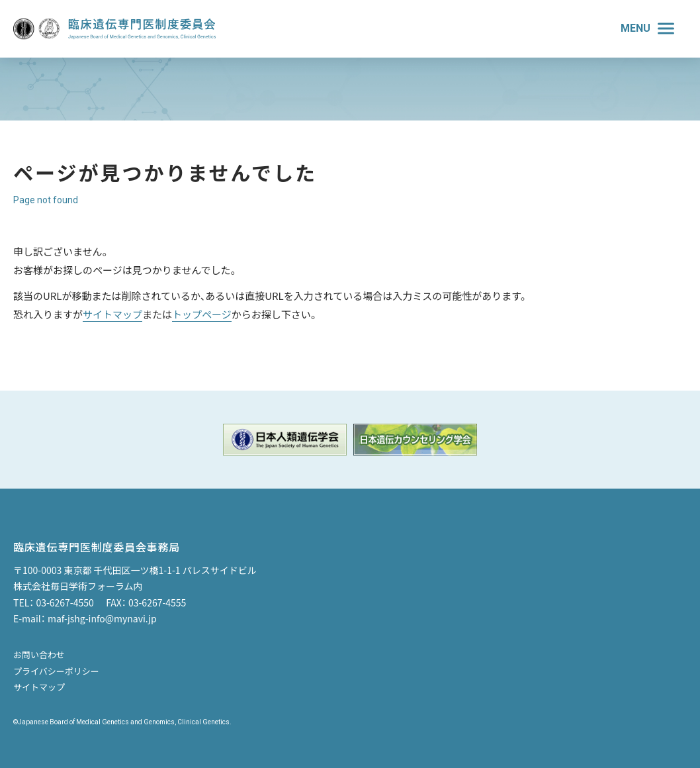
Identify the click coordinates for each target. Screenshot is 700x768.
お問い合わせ (39, 654)
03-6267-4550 (65, 602)
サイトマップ (112, 314)
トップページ (202, 314)
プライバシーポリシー (56, 671)
